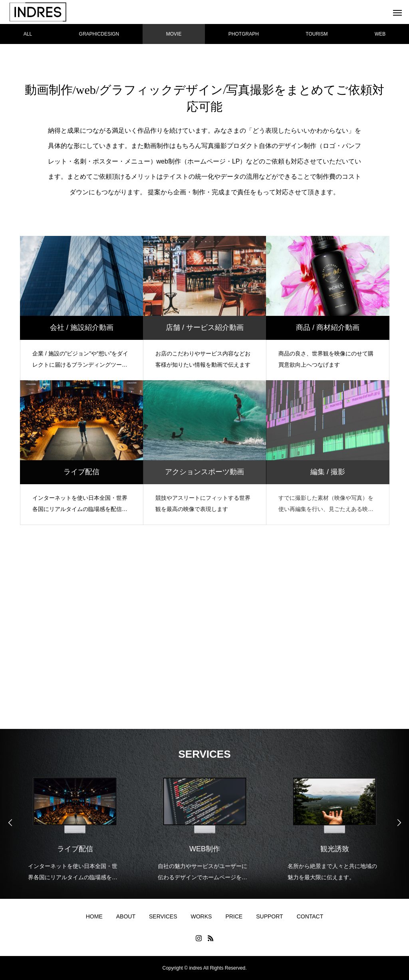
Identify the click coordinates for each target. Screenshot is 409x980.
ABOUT (126, 916)
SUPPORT (269, 916)
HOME (94, 916)
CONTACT (310, 916)
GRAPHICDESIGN (99, 34)
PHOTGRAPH (244, 34)
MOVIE (174, 34)
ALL (28, 34)
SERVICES (163, 916)
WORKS (202, 916)
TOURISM (317, 34)
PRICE (234, 916)
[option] (75, 824)
